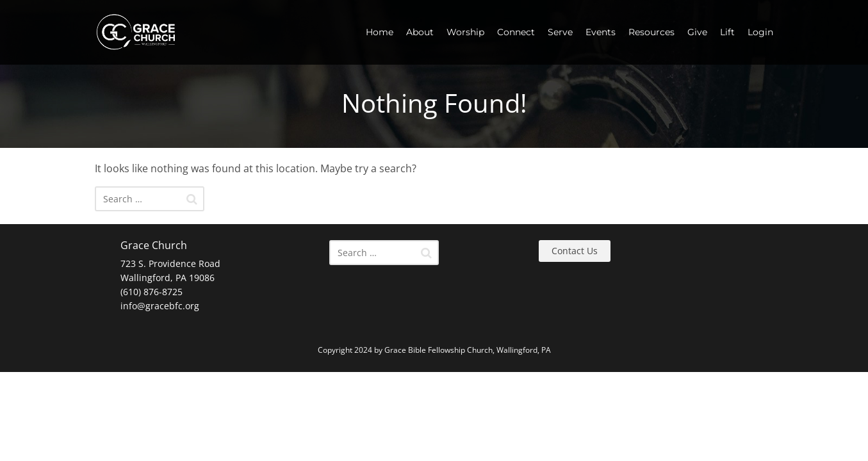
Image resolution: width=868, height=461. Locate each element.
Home (380, 32)
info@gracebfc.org (160, 306)
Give (697, 32)
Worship (465, 32)
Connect (516, 32)
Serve (560, 32)
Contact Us (575, 251)
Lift (727, 32)
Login (760, 32)
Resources (651, 32)
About (420, 32)
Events (601, 32)
